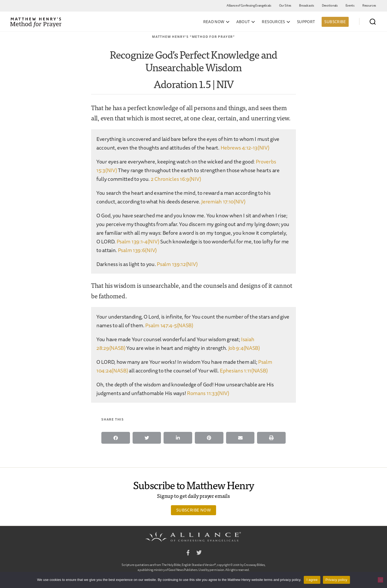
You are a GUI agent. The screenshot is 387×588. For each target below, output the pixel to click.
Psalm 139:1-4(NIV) (138, 241)
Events (350, 5)
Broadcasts (307, 5)
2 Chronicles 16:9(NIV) (176, 179)
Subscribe (335, 22)
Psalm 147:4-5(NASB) (169, 325)
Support (306, 22)
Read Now (214, 22)
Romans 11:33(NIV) (208, 393)
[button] (116, 438)
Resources (369, 5)
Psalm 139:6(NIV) (137, 250)
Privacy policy (336, 580)
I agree (312, 580)
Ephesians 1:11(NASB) (244, 370)
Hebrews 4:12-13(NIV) (245, 148)
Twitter (199, 553)
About (243, 22)
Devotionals (330, 5)
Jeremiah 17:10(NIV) (223, 201)
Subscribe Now (194, 510)
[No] (380, 580)
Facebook (188, 553)
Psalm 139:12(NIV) (177, 264)
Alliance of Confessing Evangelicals (249, 5)
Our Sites (285, 5)
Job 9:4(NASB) (244, 348)
